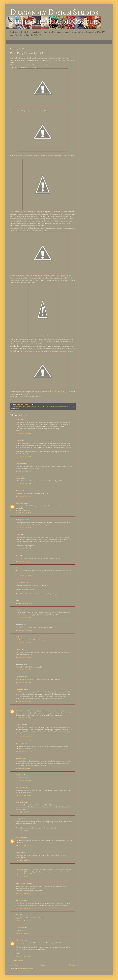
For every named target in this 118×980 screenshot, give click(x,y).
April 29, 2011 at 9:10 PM (24, 718)
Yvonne (18, 478)
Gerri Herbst (20, 802)
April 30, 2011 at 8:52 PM (24, 768)
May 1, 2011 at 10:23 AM (23, 831)
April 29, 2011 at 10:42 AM (24, 576)
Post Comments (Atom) (25, 969)
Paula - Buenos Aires (22, 884)
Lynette (18, 852)
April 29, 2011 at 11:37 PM (24, 751)
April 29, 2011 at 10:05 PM (24, 737)
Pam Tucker (20, 689)
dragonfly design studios (29, 406)
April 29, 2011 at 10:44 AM (24, 603)
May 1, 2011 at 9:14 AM (23, 812)
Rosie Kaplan (20, 744)
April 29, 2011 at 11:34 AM (24, 618)
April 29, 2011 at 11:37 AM (24, 643)
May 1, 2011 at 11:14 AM (23, 845)
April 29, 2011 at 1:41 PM (24, 657)
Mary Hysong (20, 787)
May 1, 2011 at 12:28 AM (23, 795)
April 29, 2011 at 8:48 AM (24, 528)
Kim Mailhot (20, 503)
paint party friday (41, 406)
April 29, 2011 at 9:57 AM (24, 561)
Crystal (18, 568)
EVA (17, 915)
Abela (18, 637)
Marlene (18, 708)
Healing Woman (21, 520)
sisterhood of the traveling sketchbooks (57, 406)
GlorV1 (18, 650)
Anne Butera (20, 838)
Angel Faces (19, 406)
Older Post (71, 965)
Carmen (19, 534)
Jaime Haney (20, 940)
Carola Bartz (20, 725)
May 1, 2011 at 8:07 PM (23, 877)
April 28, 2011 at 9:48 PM (24, 434)
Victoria (18, 419)
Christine (19, 775)
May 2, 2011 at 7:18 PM (23, 921)
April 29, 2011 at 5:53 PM (24, 701)
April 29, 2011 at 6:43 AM (24, 471)
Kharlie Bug (20, 900)
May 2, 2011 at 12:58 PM (23, 894)
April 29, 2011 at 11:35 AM (24, 630)
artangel (18, 440)
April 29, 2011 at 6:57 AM (24, 484)
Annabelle (19, 758)
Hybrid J (19, 491)
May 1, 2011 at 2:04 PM (23, 860)
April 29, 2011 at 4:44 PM (24, 670)
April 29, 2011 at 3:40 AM (24, 457)
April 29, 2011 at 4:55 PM (24, 682)
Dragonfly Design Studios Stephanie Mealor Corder (54, 17)
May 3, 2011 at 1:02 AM (23, 933)
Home (10, 42)
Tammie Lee (20, 677)
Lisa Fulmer (20, 928)
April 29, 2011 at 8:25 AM (24, 513)
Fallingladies (20, 463)
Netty (17, 555)
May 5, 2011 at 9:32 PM (23, 956)
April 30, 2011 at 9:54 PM (24, 781)
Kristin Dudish (20, 583)
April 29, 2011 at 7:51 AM (24, 496)
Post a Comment (18, 961)
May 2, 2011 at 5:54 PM (23, 908)
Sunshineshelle (20, 867)
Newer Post (14, 965)
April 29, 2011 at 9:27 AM (24, 549)
